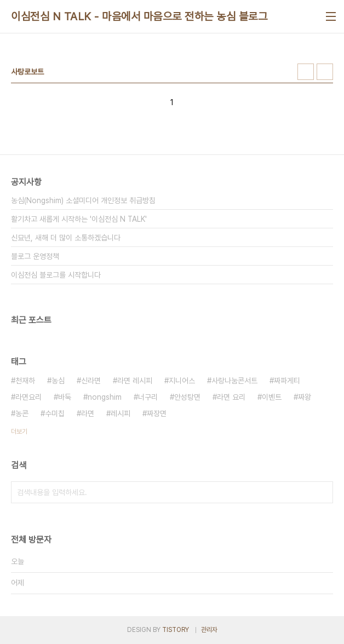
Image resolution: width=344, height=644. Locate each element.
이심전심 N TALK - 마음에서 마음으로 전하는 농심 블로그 (139, 16)
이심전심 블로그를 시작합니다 (56, 275)
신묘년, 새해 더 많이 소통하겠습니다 (66, 238)
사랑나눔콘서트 (234, 381)
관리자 (209, 630)
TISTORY (176, 630)
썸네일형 (306, 72)
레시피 (121, 413)
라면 (88, 413)
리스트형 (325, 72)
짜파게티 (287, 381)
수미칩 (55, 413)
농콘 (22, 413)
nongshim (105, 397)
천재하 (25, 381)
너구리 (148, 397)
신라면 (91, 381)
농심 (58, 381)
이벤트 (272, 397)
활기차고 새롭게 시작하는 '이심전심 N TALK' (79, 219)
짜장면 (157, 413)
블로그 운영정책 (35, 256)
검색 (322, 492)
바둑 (65, 397)
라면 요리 (231, 397)
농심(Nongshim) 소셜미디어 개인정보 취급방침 (83, 200)
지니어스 (182, 381)
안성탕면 (187, 397)
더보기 (19, 432)
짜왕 (305, 397)
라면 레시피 (135, 381)
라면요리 (28, 397)
